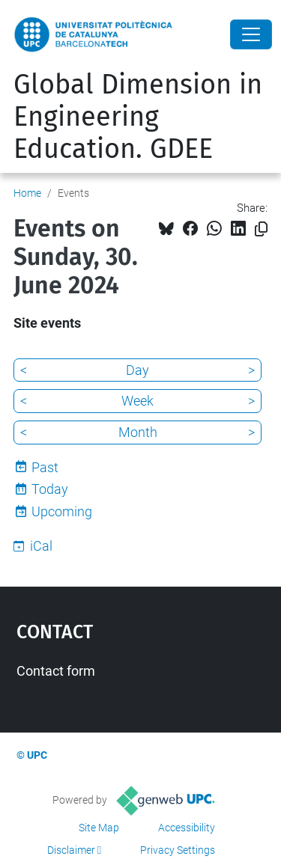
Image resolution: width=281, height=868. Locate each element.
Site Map (99, 828)
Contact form (56, 671)
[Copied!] (261, 229)
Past (45, 467)
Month (138, 432)
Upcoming (62, 511)
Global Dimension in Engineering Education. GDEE (138, 117)
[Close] (251, 34)
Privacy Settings (178, 850)
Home (27, 193)
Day (138, 370)
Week (138, 401)
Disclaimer (71, 850)
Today (50, 489)
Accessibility (187, 828)
